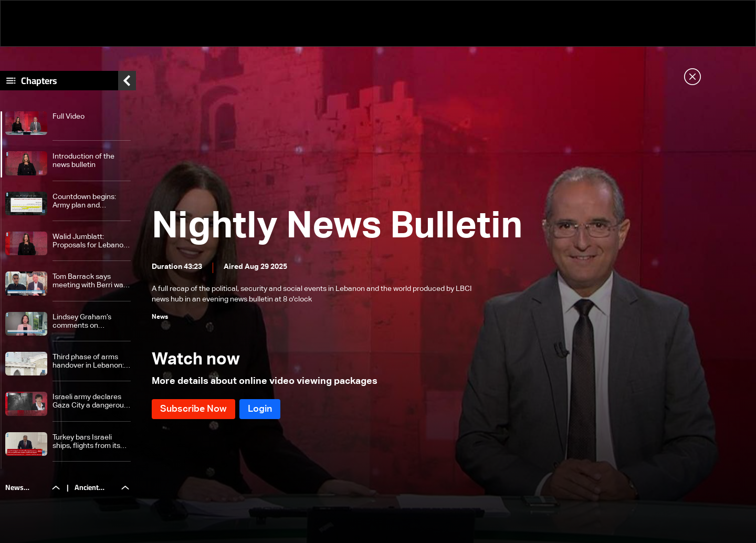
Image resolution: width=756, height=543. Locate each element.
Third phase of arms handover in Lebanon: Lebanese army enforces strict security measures (91, 362)
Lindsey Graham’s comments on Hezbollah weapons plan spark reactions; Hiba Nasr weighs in (87, 322)
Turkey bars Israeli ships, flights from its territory (86, 442)
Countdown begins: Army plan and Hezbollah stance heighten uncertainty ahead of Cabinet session (87, 201)
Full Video (69, 117)
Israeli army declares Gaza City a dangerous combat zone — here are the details (90, 401)
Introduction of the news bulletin (83, 161)
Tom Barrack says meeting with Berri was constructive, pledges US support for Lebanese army (90, 281)
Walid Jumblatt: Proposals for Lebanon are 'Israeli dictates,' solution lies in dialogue (91, 241)
